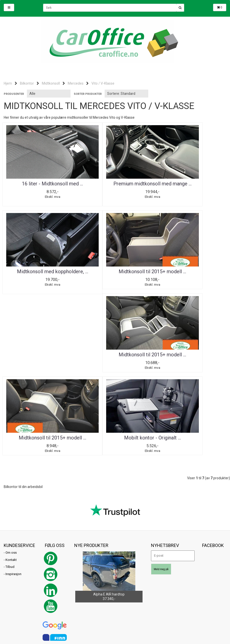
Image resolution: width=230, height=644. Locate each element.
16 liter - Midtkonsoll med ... (40, 184)
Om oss (11, 472)
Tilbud (10, 486)
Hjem (8, 83)
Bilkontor (27, 83)
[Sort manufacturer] (49, 94)
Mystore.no (61, 603)
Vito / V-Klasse (103, 83)
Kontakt (11, 479)
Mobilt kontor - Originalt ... (40, 356)
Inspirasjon (13, 493)
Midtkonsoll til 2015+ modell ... (40, 272)
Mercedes (76, 83)
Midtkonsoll (51, 83)
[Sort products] (126, 94)
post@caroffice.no (17, 596)
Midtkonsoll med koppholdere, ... (190, 186)
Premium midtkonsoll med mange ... (115, 186)
